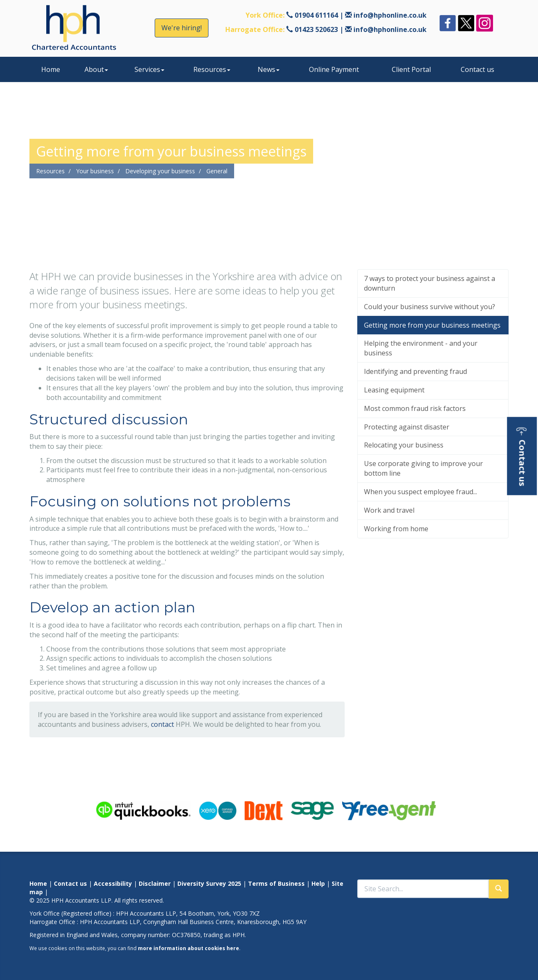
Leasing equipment (394, 390)
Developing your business (160, 171)
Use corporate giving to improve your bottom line (423, 468)
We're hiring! (182, 28)
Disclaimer (155, 883)
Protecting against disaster (407, 427)
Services (149, 69)
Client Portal (411, 69)
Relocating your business (404, 445)
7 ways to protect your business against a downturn (430, 283)
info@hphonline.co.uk (390, 15)
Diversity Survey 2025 (209, 883)
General (217, 171)
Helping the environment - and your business (421, 348)
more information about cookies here (189, 948)
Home (51, 69)
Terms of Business (276, 883)
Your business (95, 171)
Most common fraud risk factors (415, 408)
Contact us (477, 69)
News (269, 69)
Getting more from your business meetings (432, 325)
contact (162, 724)
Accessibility (113, 883)
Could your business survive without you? (430, 307)
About (96, 69)
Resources (212, 69)
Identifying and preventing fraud (415, 371)
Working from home (396, 529)
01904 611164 (316, 15)
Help (318, 883)
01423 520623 (316, 29)
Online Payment (334, 69)
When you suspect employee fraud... (421, 492)
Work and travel (389, 510)
